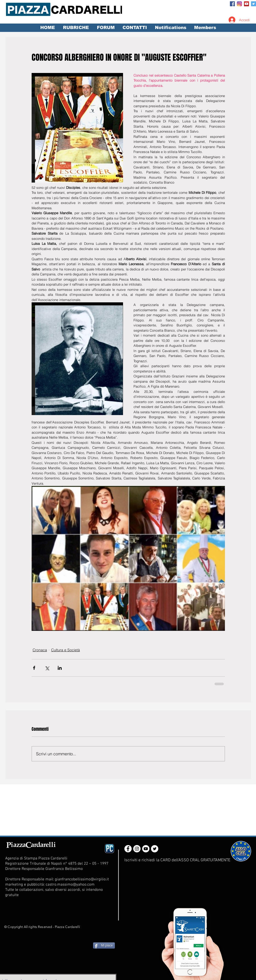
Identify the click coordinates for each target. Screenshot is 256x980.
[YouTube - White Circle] (146, 849)
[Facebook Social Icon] (232, 4)
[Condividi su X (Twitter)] (47, 668)
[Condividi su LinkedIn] (60, 668)
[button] (76, 28)
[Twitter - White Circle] (155, 849)
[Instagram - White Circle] (137, 849)
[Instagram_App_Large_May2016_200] (239, 4)
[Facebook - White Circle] (128, 849)
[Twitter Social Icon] (254, 4)
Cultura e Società (66, 650)
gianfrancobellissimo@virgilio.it (82, 879)
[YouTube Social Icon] (246, 4)
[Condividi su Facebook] (34, 668)
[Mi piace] (104, 945)
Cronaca (40, 650)
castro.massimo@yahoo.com (70, 885)
